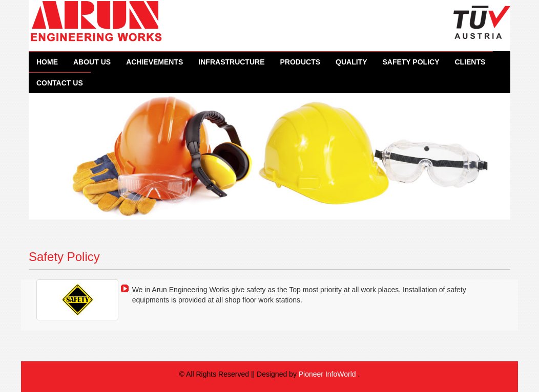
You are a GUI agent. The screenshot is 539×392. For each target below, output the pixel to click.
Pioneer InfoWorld (327, 374)
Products (300, 62)
